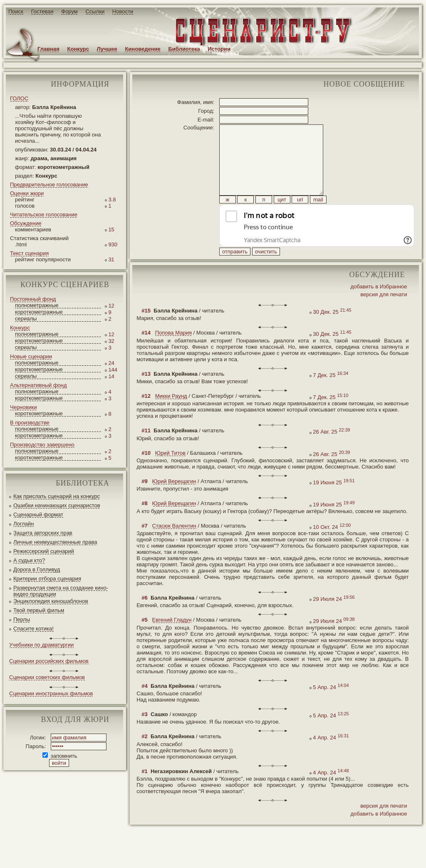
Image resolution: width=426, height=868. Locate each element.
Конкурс (78, 49)
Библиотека (184, 49)
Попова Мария (173, 351)
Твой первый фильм (39, 610)
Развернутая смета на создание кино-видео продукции (61, 591)
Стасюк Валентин (174, 544)
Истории (219, 49)
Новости (123, 11)
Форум (69, 11)
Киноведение (142, 49)
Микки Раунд (171, 415)
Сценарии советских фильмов (47, 677)
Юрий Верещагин (174, 500)
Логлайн (24, 524)
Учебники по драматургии (41, 645)
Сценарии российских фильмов (49, 661)
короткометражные (39, 312)
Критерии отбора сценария (47, 579)
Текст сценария (29, 253)
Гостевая (42, 11)
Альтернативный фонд (38, 385)
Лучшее (107, 49)
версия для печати (384, 313)
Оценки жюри (27, 193)
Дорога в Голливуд (37, 569)
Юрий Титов (170, 472)
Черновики (24, 407)
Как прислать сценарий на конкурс (57, 496)
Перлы (22, 619)
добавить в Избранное (379, 305)
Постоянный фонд (33, 299)
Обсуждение (26, 223)
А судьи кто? (29, 560)
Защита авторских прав (43, 533)
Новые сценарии (31, 356)
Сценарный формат (38, 515)
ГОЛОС (19, 98)
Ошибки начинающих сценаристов (57, 505)
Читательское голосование (44, 215)
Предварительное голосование (49, 185)
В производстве (30, 423)
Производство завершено (42, 445)
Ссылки (95, 11)
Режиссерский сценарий (44, 551)
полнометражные (37, 305)
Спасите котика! (33, 629)
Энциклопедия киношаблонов (51, 601)
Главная (48, 49)
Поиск (16, 11)
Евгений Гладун (172, 639)
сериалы (26, 319)
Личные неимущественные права (55, 542)
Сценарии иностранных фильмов (51, 693)
